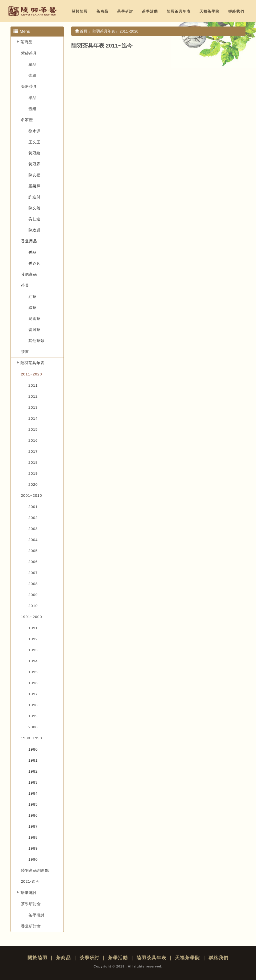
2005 (33, 551)
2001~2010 (32, 495)
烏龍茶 (34, 319)
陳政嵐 (34, 230)
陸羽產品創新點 (35, 870)
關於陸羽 (80, 11)
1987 (33, 826)
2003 (33, 529)
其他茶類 (36, 341)
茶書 (25, 352)
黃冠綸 (34, 153)
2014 (33, 418)
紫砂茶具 (29, 53)
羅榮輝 (34, 186)
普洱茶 (34, 330)
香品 (32, 252)
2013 (33, 407)
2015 (33, 429)
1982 (33, 771)
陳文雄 (34, 208)
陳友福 (34, 175)
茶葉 (25, 285)
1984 (33, 793)
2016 (33, 440)
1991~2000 (32, 617)
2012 (33, 396)
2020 (33, 484)
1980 (33, 749)
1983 (33, 782)
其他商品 (29, 274)
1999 (33, 716)
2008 (33, 584)
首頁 (81, 31)
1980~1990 (32, 738)
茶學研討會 (31, 904)
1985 (33, 804)
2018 (33, 462)
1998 (33, 705)
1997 (33, 694)
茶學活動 (150, 11)
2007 (33, 573)
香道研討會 (31, 926)
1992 (33, 639)
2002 (33, 518)
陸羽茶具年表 (179, 11)
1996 (33, 683)
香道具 (34, 263)
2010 (33, 606)
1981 (33, 760)
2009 (33, 595)
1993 (33, 650)
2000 (33, 727)
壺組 (32, 75)
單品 (32, 64)
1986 (33, 815)
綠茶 (32, 308)
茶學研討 (125, 11)
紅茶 (32, 297)
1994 (33, 661)
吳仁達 (34, 219)
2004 (33, 540)
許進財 (34, 197)
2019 (33, 473)
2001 (33, 507)
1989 (33, 848)
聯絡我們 (236, 11)
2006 (33, 562)
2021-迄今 (30, 881)
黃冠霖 (34, 164)
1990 (33, 859)
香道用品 (29, 241)
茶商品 (102, 11)
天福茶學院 (209, 11)
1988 (33, 837)
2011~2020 (32, 374)
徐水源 (34, 131)
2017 (33, 451)
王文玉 (34, 142)
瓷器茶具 (29, 86)
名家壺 (27, 120)
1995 (33, 672)
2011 (33, 385)
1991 (33, 628)
